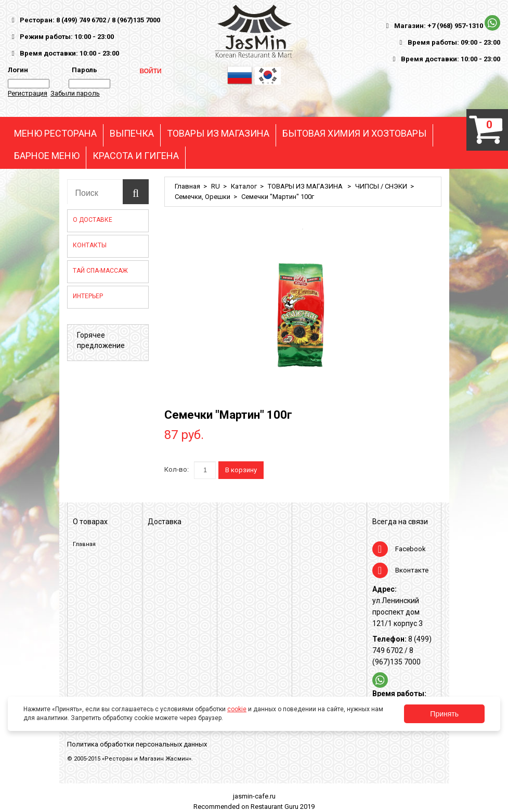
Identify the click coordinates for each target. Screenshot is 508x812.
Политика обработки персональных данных (137, 744)
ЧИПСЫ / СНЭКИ (381, 186)
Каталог (244, 186)
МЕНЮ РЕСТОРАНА (55, 134)
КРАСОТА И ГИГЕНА (136, 156)
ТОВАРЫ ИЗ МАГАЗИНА (218, 134)
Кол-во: (177, 469)
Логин (18, 70)
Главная (187, 186)
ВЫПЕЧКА (132, 134)
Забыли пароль (75, 93)
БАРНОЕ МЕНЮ (47, 156)
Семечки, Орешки (203, 197)
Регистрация (28, 93)
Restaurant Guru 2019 (283, 807)
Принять (444, 714)
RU (216, 186)
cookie (237, 709)
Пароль (83, 70)
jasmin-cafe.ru (254, 796)
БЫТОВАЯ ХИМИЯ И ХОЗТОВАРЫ (354, 134)
